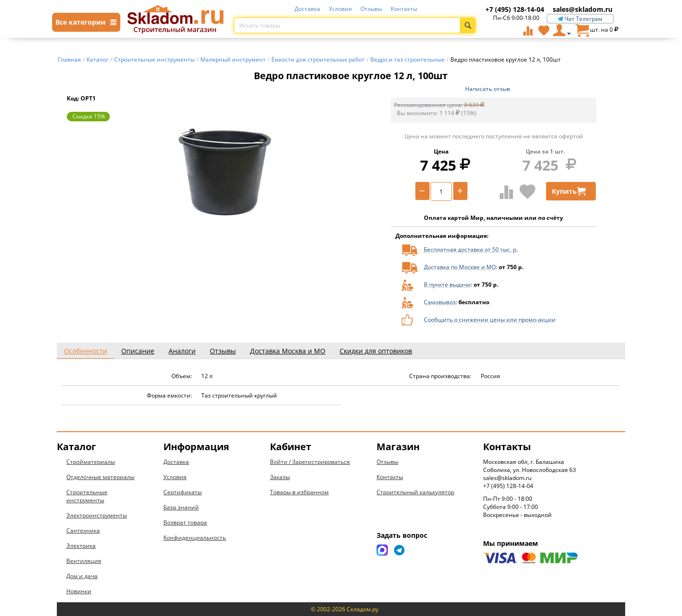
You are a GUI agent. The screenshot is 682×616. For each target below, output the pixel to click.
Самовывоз (440, 302)
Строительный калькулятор (415, 492)
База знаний (181, 507)
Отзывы (371, 9)
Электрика (81, 546)
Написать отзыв (488, 89)
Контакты (404, 9)
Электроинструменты (97, 515)
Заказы (280, 477)
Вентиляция (84, 561)
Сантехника (83, 530)
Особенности (85, 351)
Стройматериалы (91, 462)
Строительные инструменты (87, 496)
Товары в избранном (299, 492)
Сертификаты (183, 492)
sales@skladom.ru (583, 9)
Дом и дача (82, 576)
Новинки (79, 591)
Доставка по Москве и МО (460, 267)
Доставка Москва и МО (288, 351)
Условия (340, 9)
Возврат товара (185, 522)
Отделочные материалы (100, 477)
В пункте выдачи (447, 285)
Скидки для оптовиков (376, 351)
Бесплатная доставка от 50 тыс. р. (471, 249)
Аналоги (182, 351)
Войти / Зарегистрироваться (310, 462)
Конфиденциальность (195, 538)
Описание (138, 351)
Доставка (307, 9)
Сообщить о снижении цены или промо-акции (490, 320)
